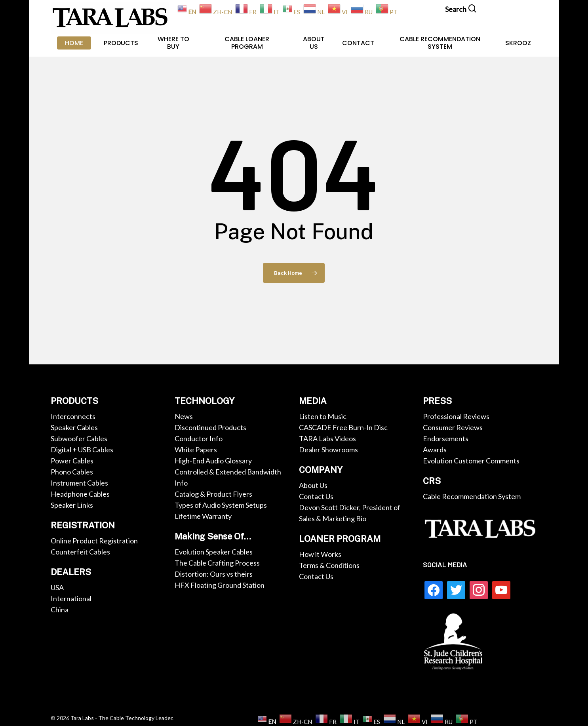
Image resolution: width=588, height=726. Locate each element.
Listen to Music (323, 416)
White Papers (196, 450)
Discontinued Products (210, 427)
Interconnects (73, 416)
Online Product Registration (94, 541)
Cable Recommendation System (472, 496)
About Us (313, 485)
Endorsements (446, 438)
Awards (435, 450)
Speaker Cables (74, 427)
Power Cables (72, 461)
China (60, 610)
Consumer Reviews (453, 427)
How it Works (320, 554)
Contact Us (316, 496)
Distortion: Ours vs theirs (214, 574)
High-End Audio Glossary (213, 461)
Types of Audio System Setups (221, 505)
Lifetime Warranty (203, 516)
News (184, 416)
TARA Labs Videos (327, 438)
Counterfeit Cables (80, 552)
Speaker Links (72, 505)
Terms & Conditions (329, 565)
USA (57, 587)
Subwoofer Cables (79, 438)
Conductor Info (199, 438)
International (71, 598)
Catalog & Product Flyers (213, 494)
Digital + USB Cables (82, 450)
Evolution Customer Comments (471, 461)
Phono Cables (72, 472)
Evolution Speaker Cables (214, 552)
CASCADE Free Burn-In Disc (343, 427)
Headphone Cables (80, 494)
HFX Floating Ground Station (220, 585)
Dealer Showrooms (328, 450)
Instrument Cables (79, 483)
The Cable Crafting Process (217, 563)
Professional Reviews (456, 416)
